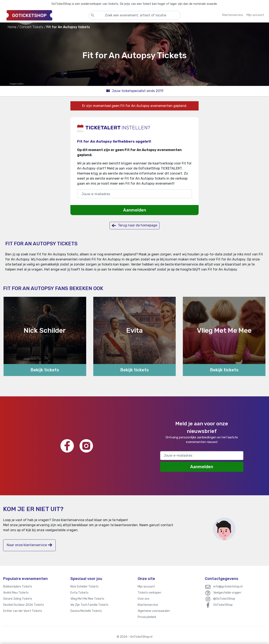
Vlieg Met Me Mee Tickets (87, 599)
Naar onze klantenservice (29, 545)
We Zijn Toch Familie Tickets (89, 605)
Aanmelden (135, 210)
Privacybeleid (147, 617)
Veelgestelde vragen (227, 593)
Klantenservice (148, 605)
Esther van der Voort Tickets (23, 611)
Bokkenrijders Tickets (18, 587)
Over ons (144, 599)
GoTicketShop (223, 605)
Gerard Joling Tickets (18, 599)
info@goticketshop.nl (228, 587)
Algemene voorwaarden (154, 611)
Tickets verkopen (149, 593)
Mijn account (146, 587)
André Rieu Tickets (16, 593)
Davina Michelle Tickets (86, 611)
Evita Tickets (79, 593)
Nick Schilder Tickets (84, 587)
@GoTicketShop (224, 599)
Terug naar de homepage (134, 225)
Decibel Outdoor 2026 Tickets (24, 605)
